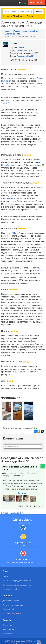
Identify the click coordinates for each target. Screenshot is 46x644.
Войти (22, 3)
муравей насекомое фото (13, 513)
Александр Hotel (13, 34)
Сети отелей (8, 609)
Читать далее (23, 493)
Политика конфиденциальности (17, 581)
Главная (7, 31)
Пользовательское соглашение (17, 585)
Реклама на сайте (11, 589)
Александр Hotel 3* (25, 56)
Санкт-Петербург (30, 31)
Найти (39, 11)
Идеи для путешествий (13, 605)
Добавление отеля (11, 601)
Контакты (7, 576)
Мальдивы (40, 271)
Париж (5, 103)
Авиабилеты (8, 629)
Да (35, 428)
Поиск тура (7, 625)
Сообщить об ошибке (12, 614)
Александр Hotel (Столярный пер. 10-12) (20, 468)
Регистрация (36, 2)
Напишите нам (23, 559)
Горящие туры (9, 634)
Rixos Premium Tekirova (23, 16)
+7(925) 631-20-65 (23, 543)
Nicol (14, 44)
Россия (17, 31)
